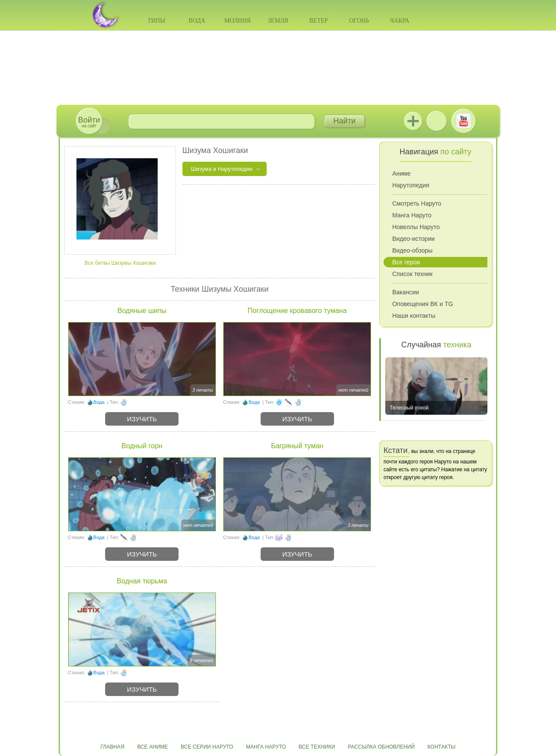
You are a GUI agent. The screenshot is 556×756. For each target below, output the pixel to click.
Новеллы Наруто (416, 227)
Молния (237, 21)
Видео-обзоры (412, 250)
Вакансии (406, 292)
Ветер (319, 21)
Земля (278, 21)
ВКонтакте (437, 121)
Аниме (401, 173)
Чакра (400, 21)
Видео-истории (414, 239)
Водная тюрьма (142, 581)
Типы (156, 21)
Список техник (412, 274)
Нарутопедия (411, 185)
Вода (197, 21)
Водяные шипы (142, 311)
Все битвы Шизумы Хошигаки (120, 263)
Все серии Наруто (207, 747)
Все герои (406, 262)
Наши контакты (414, 316)
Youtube (463, 121)
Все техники (317, 747)
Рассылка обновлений (381, 747)
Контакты (442, 747)
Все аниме (153, 747)
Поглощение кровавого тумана (297, 311)
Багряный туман (297, 446)
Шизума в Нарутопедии (222, 169)
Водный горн (142, 446)
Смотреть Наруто (417, 203)
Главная (112, 747)
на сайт (89, 122)
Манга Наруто (412, 215)
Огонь (359, 21)
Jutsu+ (413, 121)
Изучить (142, 419)
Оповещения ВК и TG (423, 304)
